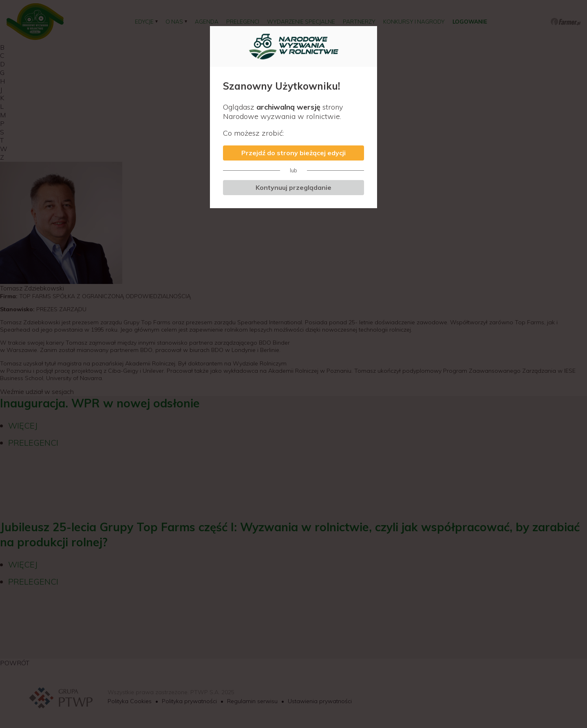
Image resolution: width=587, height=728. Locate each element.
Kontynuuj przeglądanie (293, 187)
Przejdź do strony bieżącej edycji (293, 153)
